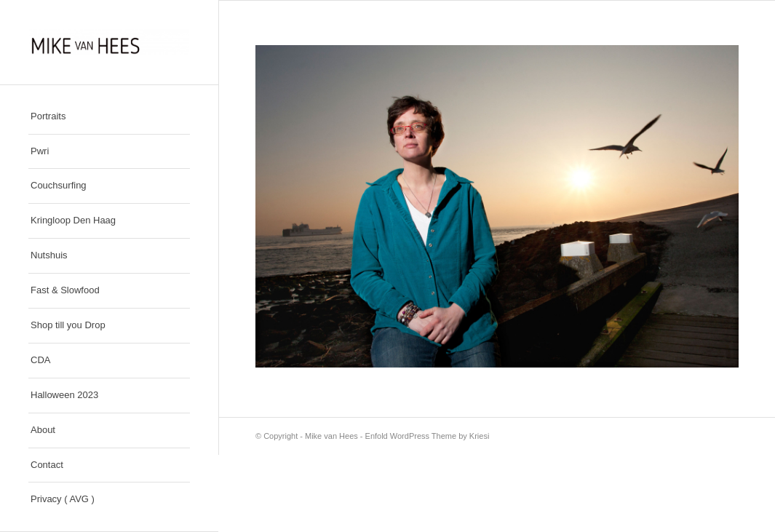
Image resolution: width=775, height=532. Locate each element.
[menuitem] (109, 117)
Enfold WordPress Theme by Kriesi (428, 436)
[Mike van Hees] (109, 42)
